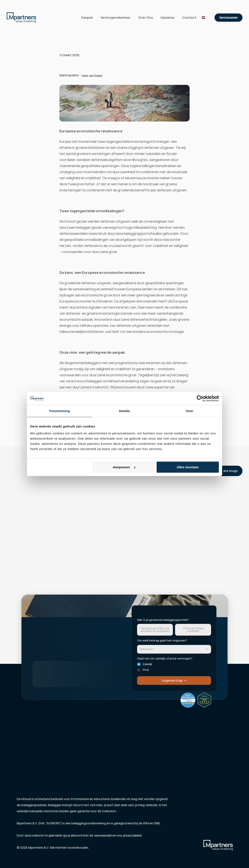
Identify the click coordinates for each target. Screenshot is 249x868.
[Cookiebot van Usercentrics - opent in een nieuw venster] (200, 398)
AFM (146, 823)
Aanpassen (124, 467)
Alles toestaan (188, 467)
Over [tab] (190, 411)
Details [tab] (124, 411)
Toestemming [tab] (59, 411)
